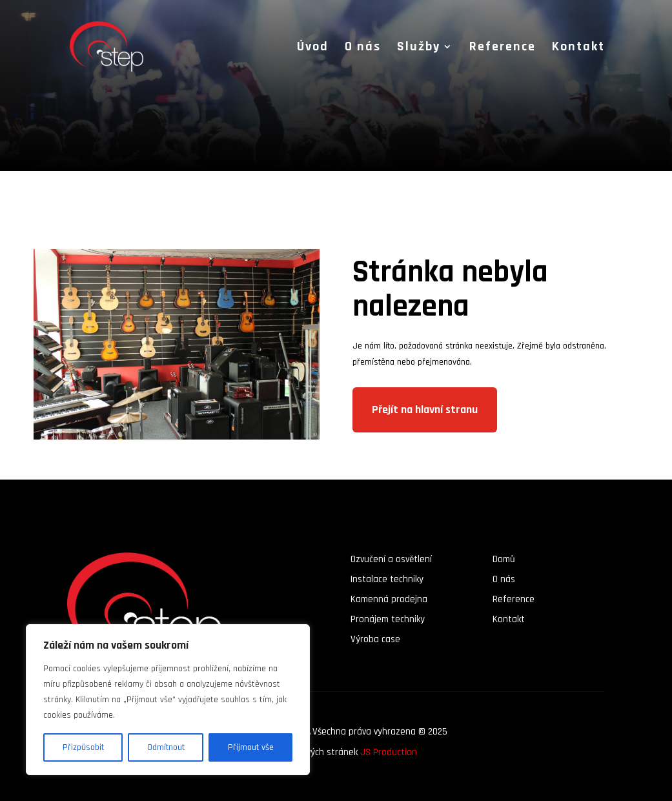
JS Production (389, 752)
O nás (363, 48)
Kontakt (578, 48)
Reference (503, 48)
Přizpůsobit (83, 747)
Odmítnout (166, 747)
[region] (168, 700)
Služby (419, 48)
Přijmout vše (251, 747)
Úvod (313, 48)
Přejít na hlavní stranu (425, 410)
